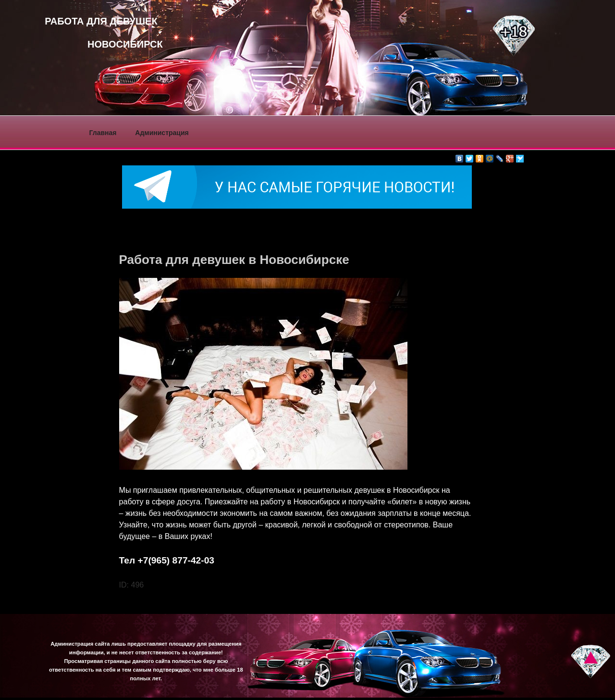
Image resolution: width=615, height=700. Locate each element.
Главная (103, 133)
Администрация (162, 133)
